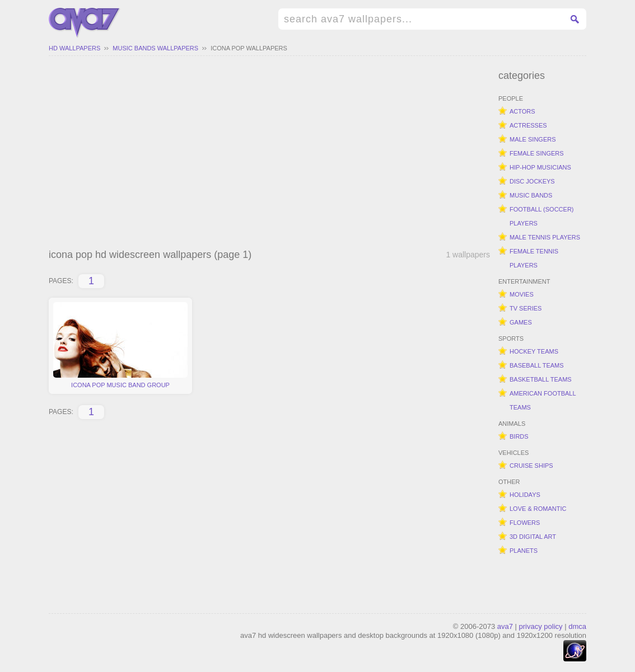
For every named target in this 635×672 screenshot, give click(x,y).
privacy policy (541, 626)
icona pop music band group (120, 345)
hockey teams (534, 351)
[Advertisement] (269, 154)
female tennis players (534, 258)
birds (519, 436)
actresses (528, 125)
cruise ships (531, 466)
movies (522, 294)
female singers (537, 153)
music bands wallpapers (155, 48)
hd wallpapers (74, 48)
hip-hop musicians (540, 167)
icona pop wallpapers (249, 48)
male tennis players (545, 237)
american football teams (543, 400)
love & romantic (538, 509)
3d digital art (533, 537)
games (521, 322)
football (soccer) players (542, 216)
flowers (525, 523)
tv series (526, 308)
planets (524, 551)
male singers (533, 139)
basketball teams (541, 379)
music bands (531, 195)
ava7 (505, 626)
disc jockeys (532, 181)
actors (522, 111)
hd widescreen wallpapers (85, 23)
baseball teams (537, 365)
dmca (577, 626)
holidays (525, 495)
